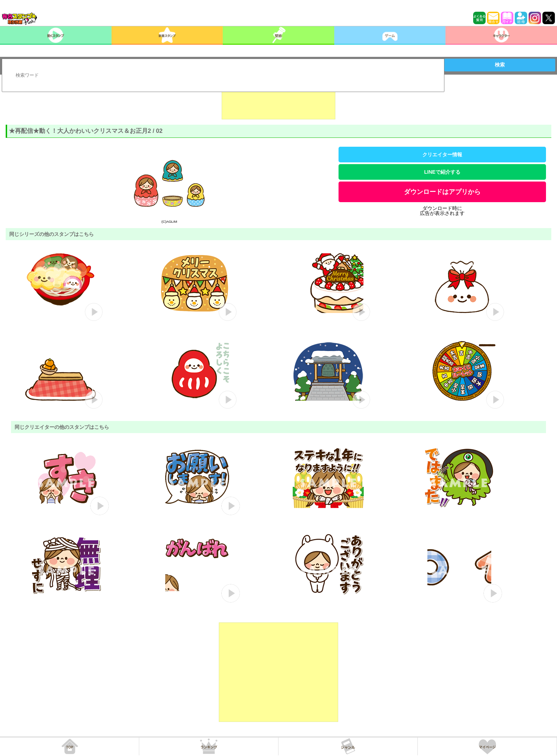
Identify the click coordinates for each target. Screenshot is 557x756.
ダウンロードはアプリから (442, 192)
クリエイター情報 (442, 155)
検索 (500, 65)
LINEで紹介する (442, 172)
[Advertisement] (278, 102)
